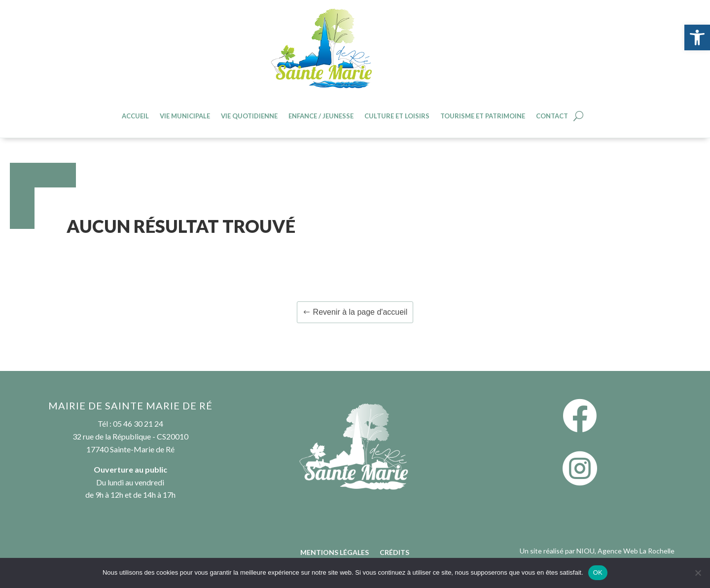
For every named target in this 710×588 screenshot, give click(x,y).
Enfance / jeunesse (321, 116)
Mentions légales (335, 553)
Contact (552, 116)
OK (598, 572)
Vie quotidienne (249, 116)
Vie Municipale (185, 116)
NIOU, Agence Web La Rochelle (625, 551)
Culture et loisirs (397, 116)
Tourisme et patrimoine (483, 116)
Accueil (135, 116)
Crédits (394, 553)
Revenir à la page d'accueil (360, 312)
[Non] (698, 573)
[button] (697, 37)
